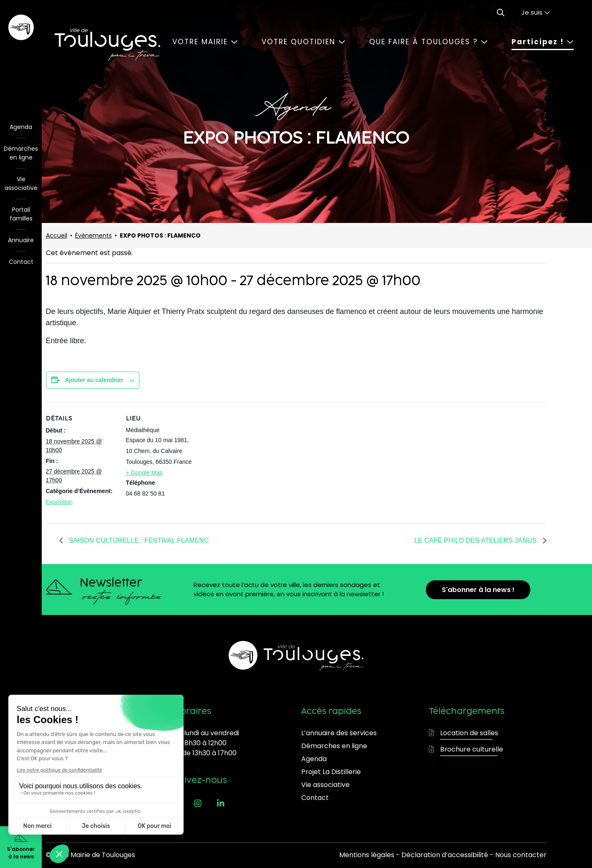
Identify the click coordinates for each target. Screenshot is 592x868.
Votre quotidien (304, 42)
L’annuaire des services (339, 733)
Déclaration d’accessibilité (445, 855)
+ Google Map (144, 473)
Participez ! (543, 42)
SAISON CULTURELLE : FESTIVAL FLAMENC (138, 540)
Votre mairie (205, 42)
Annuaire (21, 240)
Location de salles (464, 733)
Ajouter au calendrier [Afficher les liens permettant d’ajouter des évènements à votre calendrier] (94, 380)
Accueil (57, 235)
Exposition (59, 502)
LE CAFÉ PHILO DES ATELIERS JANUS (476, 540)
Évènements (93, 235)
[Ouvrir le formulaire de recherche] (501, 13)
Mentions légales (367, 855)
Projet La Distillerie (331, 772)
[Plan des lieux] (250, 460)
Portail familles (21, 214)
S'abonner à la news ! (478, 590)
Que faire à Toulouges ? (428, 42)
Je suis (536, 12)
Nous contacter (521, 855)
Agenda (21, 127)
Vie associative (21, 183)
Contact (21, 262)
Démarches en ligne (21, 153)
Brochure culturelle (466, 749)
